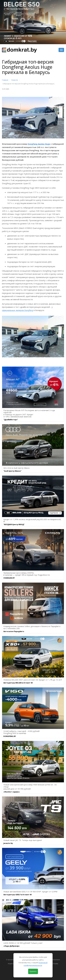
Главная (5, 80)
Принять (33, 971)
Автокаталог (55, 960)
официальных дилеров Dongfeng (18, 310)
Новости (15, 80)
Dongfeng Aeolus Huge (39, 144)
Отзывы (55, 964)
